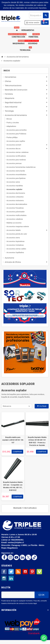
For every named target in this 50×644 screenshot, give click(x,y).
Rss (18, 572)
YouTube (25, 572)
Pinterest (32, 572)
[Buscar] (39, 15)
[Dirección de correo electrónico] (18, 595)
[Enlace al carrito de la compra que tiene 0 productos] (45, 23)
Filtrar (42, 406)
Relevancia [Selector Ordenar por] (7, 406)
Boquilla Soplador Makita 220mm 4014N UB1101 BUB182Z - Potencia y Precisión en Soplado (37, 441)
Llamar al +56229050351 (13, 540)
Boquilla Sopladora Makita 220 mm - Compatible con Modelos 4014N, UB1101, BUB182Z (13, 486)
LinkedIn (11, 578)
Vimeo (39, 572)
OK (42, 595)
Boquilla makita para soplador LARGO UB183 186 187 (13, 440)
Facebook (4, 572)
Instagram (4, 578)
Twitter (11, 572)
